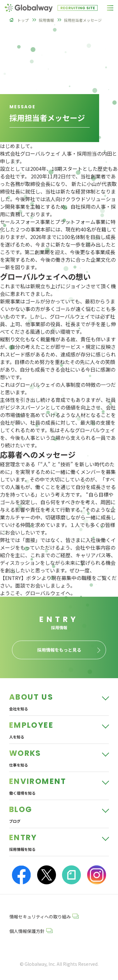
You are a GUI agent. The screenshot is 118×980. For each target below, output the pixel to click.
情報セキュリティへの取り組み (44, 917)
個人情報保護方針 (31, 931)
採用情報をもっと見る (59, 650)
